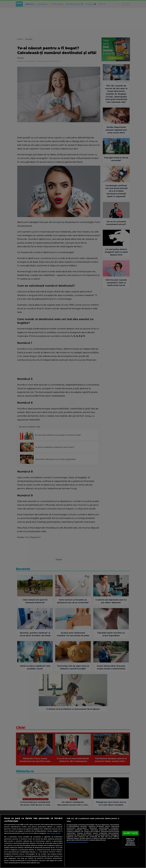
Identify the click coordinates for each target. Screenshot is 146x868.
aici (37, 852)
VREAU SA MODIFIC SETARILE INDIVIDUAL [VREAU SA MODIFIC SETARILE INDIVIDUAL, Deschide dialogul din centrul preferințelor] (130, 842)
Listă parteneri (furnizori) (77, 842)
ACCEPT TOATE (130, 833)
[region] (73, 841)
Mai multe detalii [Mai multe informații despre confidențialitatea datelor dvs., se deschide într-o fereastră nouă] (54, 833)
